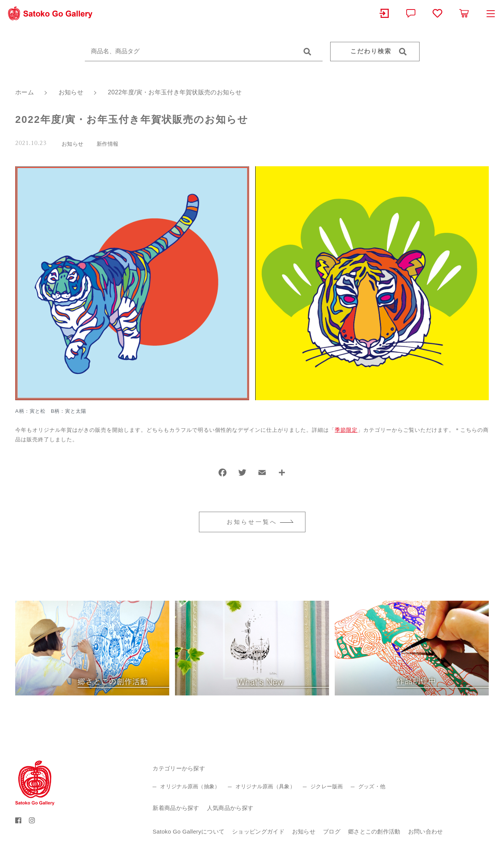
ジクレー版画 (327, 786)
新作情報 (107, 144)
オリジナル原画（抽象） (190, 786)
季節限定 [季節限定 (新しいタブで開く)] (346, 430)
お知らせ (72, 144)
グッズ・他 (372, 786)
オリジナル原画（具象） (265, 786)
